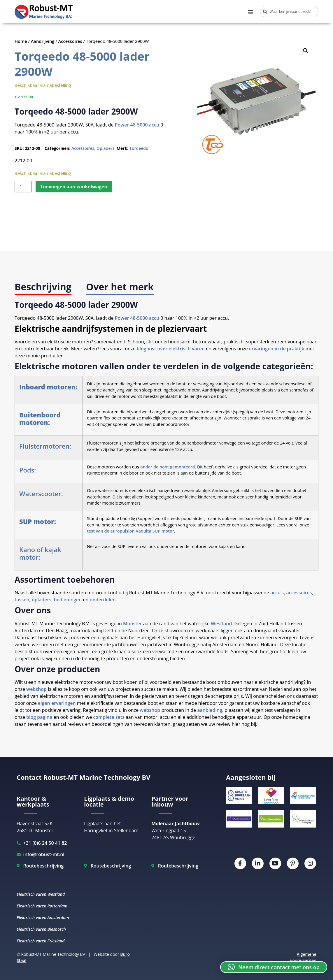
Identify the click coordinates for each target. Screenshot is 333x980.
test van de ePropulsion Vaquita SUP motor (130, 531)
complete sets (108, 717)
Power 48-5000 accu (137, 125)
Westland (221, 624)
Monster (133, 624)
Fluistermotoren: (45, 446)
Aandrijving (43, 41)
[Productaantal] (23, 187)
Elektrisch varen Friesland (41, 941)
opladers (42, 600)
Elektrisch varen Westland (41, 894)
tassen (22, 600)
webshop (36, 689)
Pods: (28, 470)
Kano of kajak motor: (40, 553)
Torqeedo (139, 148)
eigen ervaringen (57, 703)
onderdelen (102, 600)
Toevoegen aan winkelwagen (74, 187)
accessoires (299, 593)
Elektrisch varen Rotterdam (42, 906)
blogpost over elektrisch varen (171, 349)
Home (21, 41)
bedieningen (68, 600)
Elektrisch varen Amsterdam (43, 917)
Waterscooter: (41, 493)
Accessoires (70, 41)
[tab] (43, 287)
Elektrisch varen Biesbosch (41, 929)
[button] (306, 51)
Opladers (105, 148)
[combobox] (289, 12)
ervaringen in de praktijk (277, 349)
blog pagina (39, 717)
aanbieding (210, 710)
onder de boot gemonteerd (168, 467)
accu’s (277, 593)
